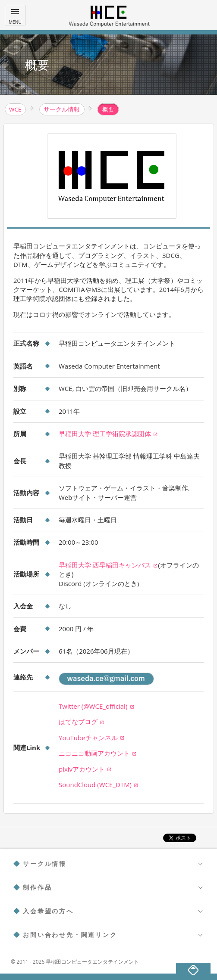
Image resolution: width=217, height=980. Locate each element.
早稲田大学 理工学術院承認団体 (108, 434)
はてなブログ (82, 722)
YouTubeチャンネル (92, 738)
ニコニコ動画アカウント (98, 753)
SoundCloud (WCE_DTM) (99, 785)
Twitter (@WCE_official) (97, 706)
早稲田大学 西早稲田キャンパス (108, 565)
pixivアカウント (85, 769)
